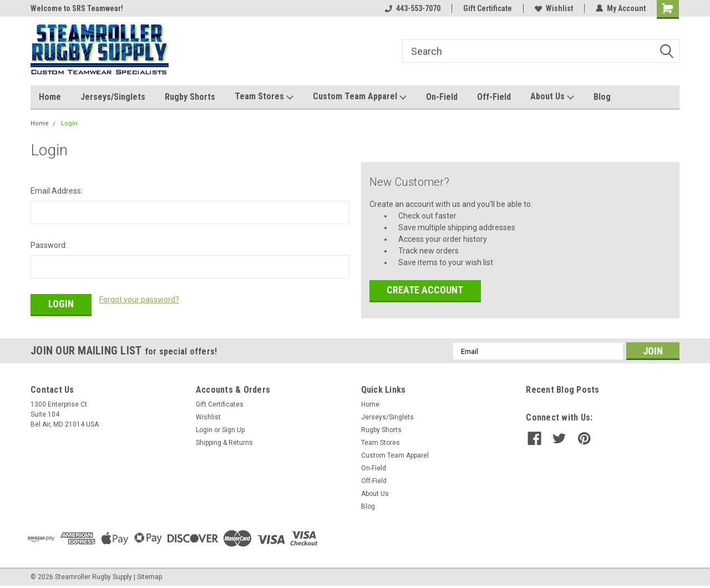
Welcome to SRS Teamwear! (77, 8)
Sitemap (149, 577)
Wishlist (554, 8)
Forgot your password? (139, 300)
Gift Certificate (488, 8)
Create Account (425, 290)
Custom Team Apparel (360, 97)
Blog (602, 97)
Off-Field (494, 97)
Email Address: (57, 191)
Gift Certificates (220, 404)
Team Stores (264, 97)
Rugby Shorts (190, 97)
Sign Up (233, 430)
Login (69, 123)
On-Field (442, 97)
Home (50, 97)
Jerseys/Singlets (113, 97)
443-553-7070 (413, 8)
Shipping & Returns (224, 443)
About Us (552, 97)
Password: (49, 245)
